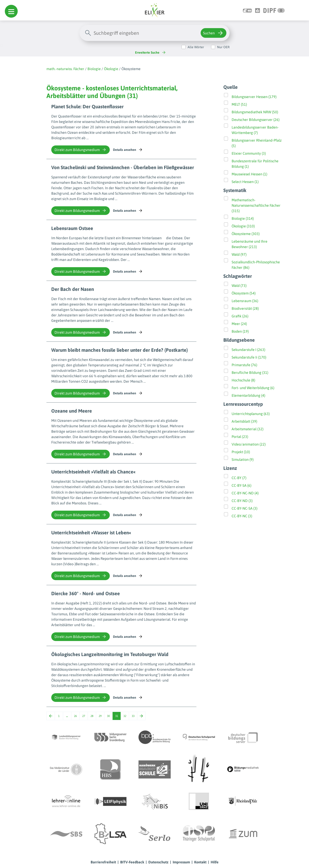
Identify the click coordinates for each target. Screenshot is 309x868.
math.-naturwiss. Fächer (65, 69)
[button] (11, 11)
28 (92, 716)
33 (133, 716)
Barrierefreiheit (103, 862)
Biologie (94, 69)
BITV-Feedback (132, 862)
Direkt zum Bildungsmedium (81, 150)
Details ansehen (128, 150)
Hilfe (215, 862)
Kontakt (200, 862)
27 (84, 716)
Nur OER (223, 47)
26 (75, 716)
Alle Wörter (196, 47)
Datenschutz (158, 862)
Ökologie (111, 69)
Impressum (181, 862)
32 (125, 716)
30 (108, 716)
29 (100, 716)
